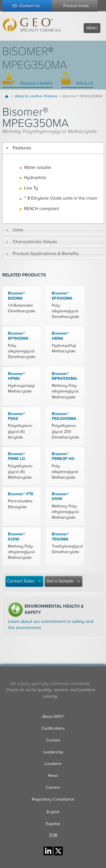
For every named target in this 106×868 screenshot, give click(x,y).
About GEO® (53, 717)
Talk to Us (84, 83)
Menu (92, 28)
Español (53, 824)
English (53, 812)
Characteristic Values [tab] (31, 242)
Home (7, 96)
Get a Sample (60, 581)
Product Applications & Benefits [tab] (42, 254)
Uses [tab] (14, 230)
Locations (53, 764)
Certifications (53, 728)
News (53, 776)
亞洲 (53, 835)
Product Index (76, 6)
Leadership (53, 752)
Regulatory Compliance (53, 799)
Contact (53, 740)
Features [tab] (18, 148)
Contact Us (30, 6)
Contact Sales (21, 581)
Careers (53, 787)
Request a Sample (36, 83)
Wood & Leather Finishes (36, 96)
